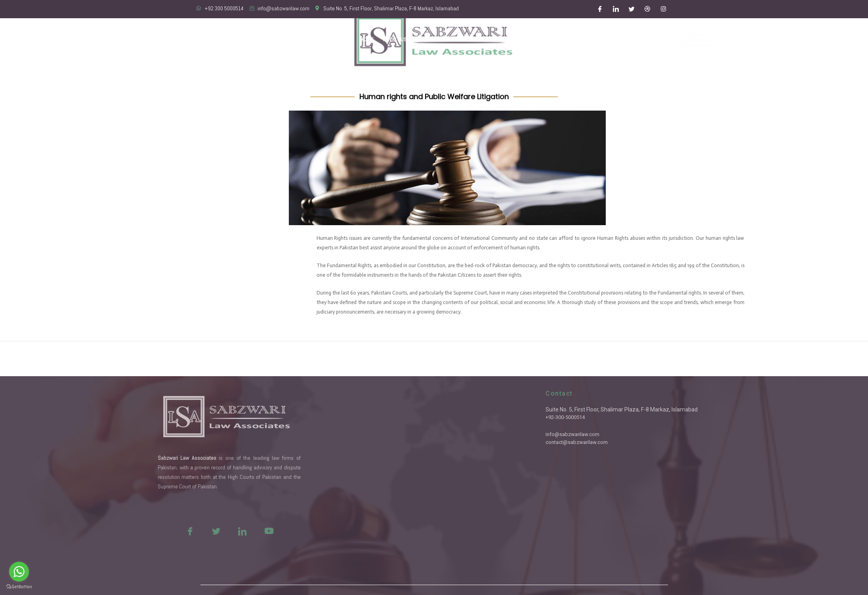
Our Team (428, 39)
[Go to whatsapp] (19, 572)
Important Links (569, 39)
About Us (395, 39)
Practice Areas (470, 39)
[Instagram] (663, 9)
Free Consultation (672, 40)
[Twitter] (631, 9)
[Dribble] (647, 9)
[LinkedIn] (616, 9)
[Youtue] (210, 531)
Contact (610, 39)
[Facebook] (600, 9)
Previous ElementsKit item (43, 359)
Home (367, 39)
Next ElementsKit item (831, 359)
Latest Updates (519, 39)
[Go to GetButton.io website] (19, 587)
